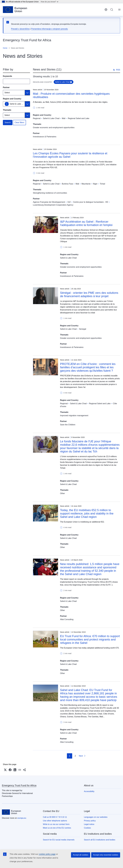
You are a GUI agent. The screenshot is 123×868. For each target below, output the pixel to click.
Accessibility (89, 791)
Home (5, 48)
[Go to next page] (82, 756)
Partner (6, 87)
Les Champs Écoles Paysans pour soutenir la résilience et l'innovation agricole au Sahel (70, 155)
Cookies (87, 828)
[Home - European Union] (15, 10)
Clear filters (19, 122)
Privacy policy (90, 821)
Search (8, 122)
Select (7, 93)
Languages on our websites (96, 817)
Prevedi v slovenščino (20, 29)
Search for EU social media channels (59, 840)
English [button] (106, 10)
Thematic (7, 110)
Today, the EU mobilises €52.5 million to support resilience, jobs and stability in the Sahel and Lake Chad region (87, 513)
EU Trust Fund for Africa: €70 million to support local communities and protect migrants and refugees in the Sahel (90, 639)
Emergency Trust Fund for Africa (19, 785)
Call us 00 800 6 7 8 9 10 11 (55, 817)
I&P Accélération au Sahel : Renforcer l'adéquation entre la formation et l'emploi (86, 223)
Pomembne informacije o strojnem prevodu (50, 29)
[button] (5, 770)
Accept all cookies (81, 855)
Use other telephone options (55, 821)
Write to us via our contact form (56, 824)
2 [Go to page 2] (75, 756)
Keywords (7, 76)
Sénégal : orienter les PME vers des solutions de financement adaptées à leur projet (89, 294)
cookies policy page (47, 854)
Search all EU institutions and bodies (100, 840)
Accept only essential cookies (106, 855)
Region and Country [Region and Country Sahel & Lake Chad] (12, 99)
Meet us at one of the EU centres (57, 828)
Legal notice (89, 824)
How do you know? (50, 2)
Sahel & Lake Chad (18, 104)
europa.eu (22, 818)
